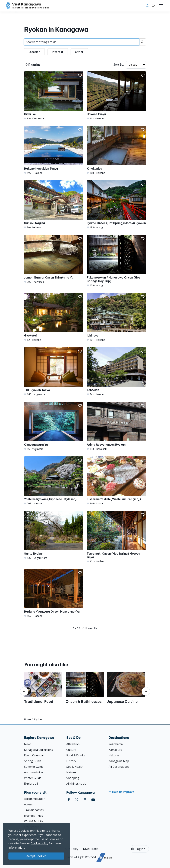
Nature (71, 772)
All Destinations (119, 767)
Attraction (73, 744)
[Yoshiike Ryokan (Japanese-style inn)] (54, 481)
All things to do (76, 784)
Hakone (114, 755)
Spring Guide (33, 761)
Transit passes (34, 810)
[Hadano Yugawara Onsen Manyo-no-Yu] (54, 593)
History (71, 761)
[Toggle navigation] (161, 6)
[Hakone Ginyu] (116, 96)
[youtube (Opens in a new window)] (93, 800)
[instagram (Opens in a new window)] (85, 800)
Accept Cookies (36, 856)
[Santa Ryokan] (54, 535)
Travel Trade (90, 849)
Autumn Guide (34, 772)
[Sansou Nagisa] (54, 205)
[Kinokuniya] (116, 150)
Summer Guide (34, 767)
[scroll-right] (146, 691)
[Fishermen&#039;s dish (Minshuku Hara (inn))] (116, 481)
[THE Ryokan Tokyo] (54, 372)
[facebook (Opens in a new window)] (69, 800)
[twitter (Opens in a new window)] (77, 800)
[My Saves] (153, 6)
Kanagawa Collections (39, 750)
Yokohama (116, 744)
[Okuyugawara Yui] (54, 426)
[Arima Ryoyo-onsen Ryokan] (116, 426)
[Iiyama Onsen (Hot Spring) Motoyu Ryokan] (116, 205)
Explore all (31, 784)
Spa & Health (75, 767)
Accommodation (35, 799)
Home (28, 719)
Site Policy (72, 849)
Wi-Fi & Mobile (34, 821)
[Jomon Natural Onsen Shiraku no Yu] (54, 259)
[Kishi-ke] (54, 96)
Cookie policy (40, 843)
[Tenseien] (116, 372)
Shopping (73, 778)
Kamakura (115, 750)
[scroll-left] (24, 691)
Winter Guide (33, 778)
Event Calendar (34, 755)
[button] (153, 6)
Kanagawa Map (119, 761)
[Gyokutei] (54, 317)
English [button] (138, 849)
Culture (71, 750)
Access (28, 804)
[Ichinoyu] (116, 317)
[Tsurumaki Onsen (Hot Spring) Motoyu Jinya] (116, 537)
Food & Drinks (76, 755)
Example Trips (34, 816)
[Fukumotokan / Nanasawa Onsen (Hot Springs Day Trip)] (116, 261)
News (28, 744)
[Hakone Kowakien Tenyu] (54, 150)
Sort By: (119, 65)
